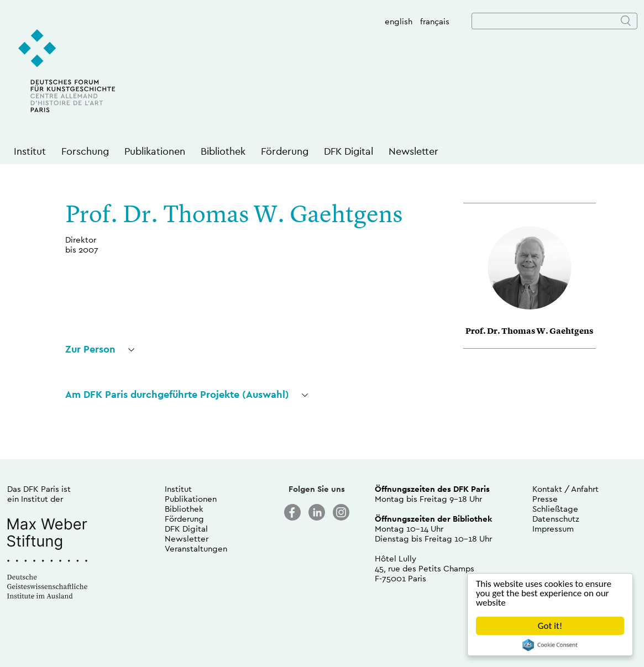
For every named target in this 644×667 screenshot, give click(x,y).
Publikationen (155, 151)
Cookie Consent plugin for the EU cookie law (550, 645)
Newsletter (413, 151)
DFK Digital (349, 151)
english (399, 21)
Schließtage (555, 509)
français (435, 21)
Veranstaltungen (196, 548)
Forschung (85, 151)
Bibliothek (223, 151)
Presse (545, 499)
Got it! (550, 626)
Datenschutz (556, 519)
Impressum (553, 529)
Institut (30, 151)
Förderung (285, 151)
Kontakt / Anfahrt (566, 489)
